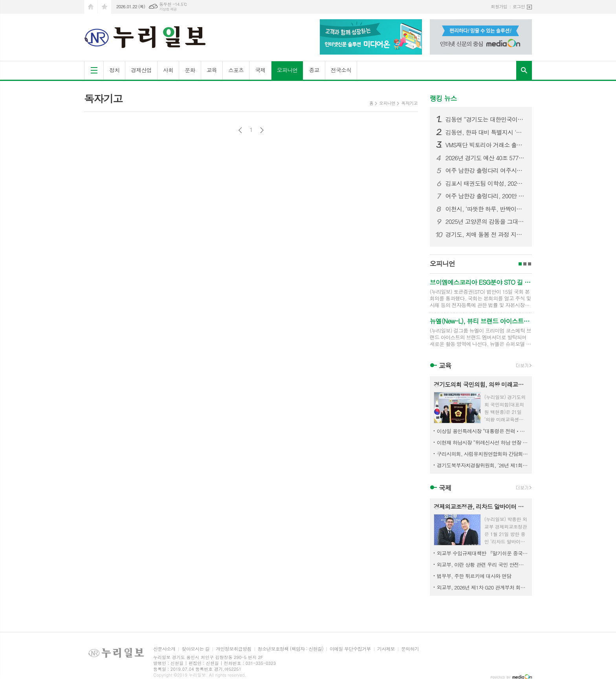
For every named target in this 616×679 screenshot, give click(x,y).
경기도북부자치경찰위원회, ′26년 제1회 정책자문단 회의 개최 (482, 465)
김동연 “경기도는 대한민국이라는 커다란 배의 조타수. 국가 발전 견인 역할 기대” (486, 119)
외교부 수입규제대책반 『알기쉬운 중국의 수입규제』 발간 (482, 553)
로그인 (519, 6)
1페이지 (520, 264)
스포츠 (236, 70)
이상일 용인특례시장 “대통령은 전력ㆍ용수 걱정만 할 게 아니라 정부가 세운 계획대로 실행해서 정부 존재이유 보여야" (482, 431)
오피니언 (287, 70)
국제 (260, 70)
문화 (190, 70)
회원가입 (499, 6)
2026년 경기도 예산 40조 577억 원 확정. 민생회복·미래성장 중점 (486, 158)
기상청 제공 (168, 9)
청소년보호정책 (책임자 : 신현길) (291, 649)
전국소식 (341, 70)
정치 (114, 70)
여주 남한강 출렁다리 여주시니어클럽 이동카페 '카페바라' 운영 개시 (486, 170)
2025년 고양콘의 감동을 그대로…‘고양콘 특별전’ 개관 (486, 221)
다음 (262, 130)
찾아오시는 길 (195, 649)
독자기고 (409, 103)
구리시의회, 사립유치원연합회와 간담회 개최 (482, 454)
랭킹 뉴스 (443, 98)
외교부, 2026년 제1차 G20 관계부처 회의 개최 (482, 587)
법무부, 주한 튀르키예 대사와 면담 (474, 576)
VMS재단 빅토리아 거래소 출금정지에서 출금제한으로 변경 (486, 145)
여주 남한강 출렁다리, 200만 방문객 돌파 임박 (486, 196)
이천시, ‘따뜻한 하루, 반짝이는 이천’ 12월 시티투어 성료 (486, 209)
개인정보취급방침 (233, 649)
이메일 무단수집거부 (350, 649)
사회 (168, 70)
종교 (314, 70)
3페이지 (530, 264)
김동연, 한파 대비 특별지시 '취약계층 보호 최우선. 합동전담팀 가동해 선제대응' (486, 132)
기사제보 (386, 649)
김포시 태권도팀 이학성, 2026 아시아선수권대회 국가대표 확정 (486, 183)
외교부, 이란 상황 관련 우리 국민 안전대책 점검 (482, 565)
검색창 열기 (524, 70)
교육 (212, 70)
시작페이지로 (91, 7)
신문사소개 (164, 649)
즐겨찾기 (104, 7)
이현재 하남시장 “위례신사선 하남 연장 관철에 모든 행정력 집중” (482, 442)
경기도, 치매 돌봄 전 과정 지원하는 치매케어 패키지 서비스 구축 (486, 234)
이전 (240, 130)
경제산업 (141, 70)
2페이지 (525, 264)
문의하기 (410, 649)
